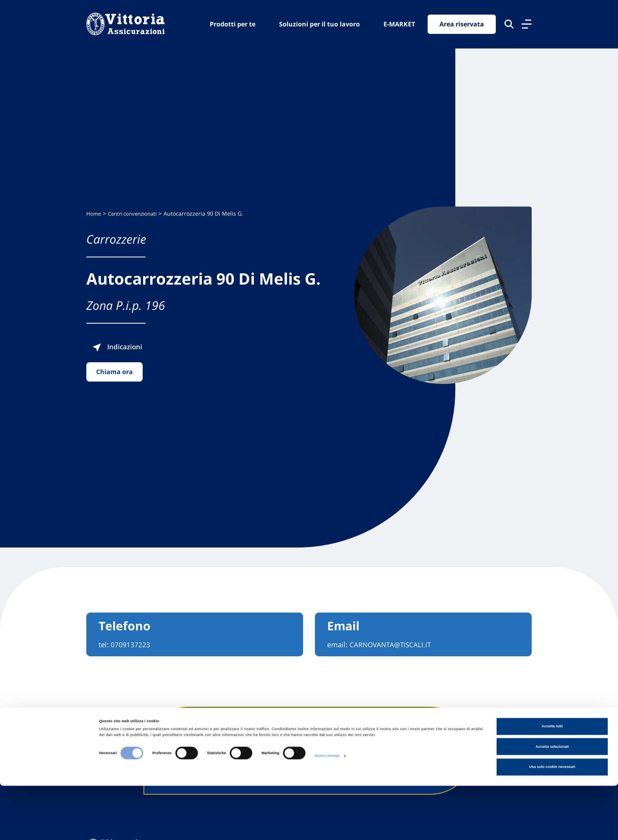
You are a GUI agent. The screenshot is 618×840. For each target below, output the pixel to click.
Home (94, 213)
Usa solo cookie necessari (552, 821)
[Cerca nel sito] (509, 24)
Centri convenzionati (136, 213)
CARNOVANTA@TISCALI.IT (392, 644)
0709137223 (130, 644)
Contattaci (408, 751)
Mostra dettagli (328, 810)
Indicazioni (132, 346)
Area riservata (462, 24)
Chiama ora (114, 372)
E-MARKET (399, 24)
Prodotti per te (233, 24)
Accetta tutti (552, 781)
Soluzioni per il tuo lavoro (319, 24)
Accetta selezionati (552, 801)
